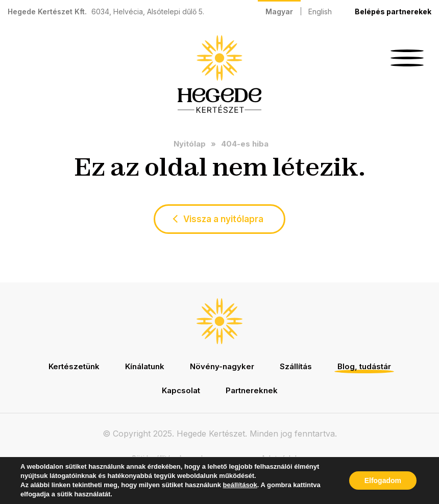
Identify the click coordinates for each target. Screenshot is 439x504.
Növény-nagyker (222, 366)
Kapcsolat (181, 390)
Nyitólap (190, 144)
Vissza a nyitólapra (223, 219)
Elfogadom (383, 481)
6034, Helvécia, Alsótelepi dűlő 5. (148, 11)
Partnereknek (252, 390)
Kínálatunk (145, 366)
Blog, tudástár (364, 366)
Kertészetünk (74, 366)
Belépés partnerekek (393, 11)
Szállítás (296, 366)
